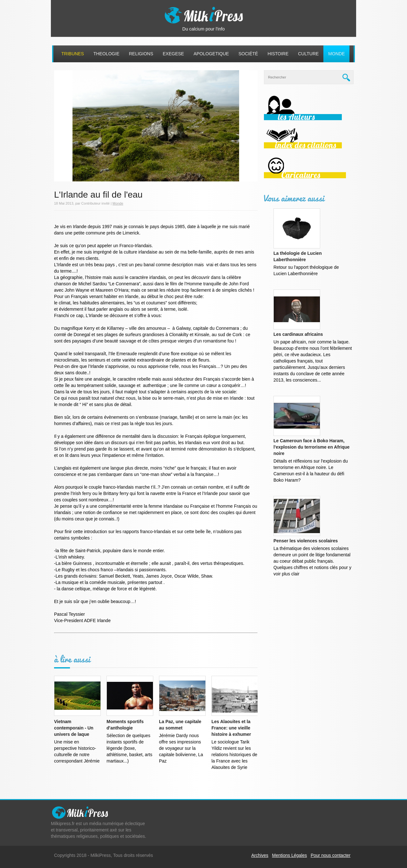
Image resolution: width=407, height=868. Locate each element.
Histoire (278, 54)
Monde (336, 54)
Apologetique (211, 54)
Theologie (107, 54)
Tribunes (73, 54)
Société (248, 54)
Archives (260, 855)
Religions (141, 54)
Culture (308, 54)
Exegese (173, 54)
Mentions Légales (290, 855)
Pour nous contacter (331, 855)
